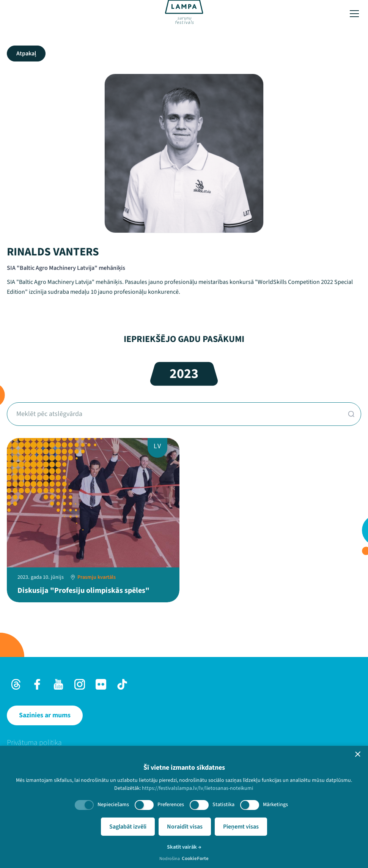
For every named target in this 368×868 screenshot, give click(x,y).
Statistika (223, 805)
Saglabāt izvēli (128, 827)
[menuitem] (184, 743)
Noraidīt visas (185, 827)
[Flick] (101, 684)
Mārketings (275, 805)
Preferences (171, 805)
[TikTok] (122, 684)
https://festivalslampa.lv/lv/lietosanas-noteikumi (197, 788)
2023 (184, 374)
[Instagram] (80, 684)
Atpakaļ (26, 54)
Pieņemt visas (241, 827)
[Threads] (16, 684)
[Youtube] (58, 684)
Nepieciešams (113, 805)
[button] (358, 754)
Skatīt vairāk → (184, 847)
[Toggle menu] (354, 14)
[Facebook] (37, 684)
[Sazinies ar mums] (45, 715)
